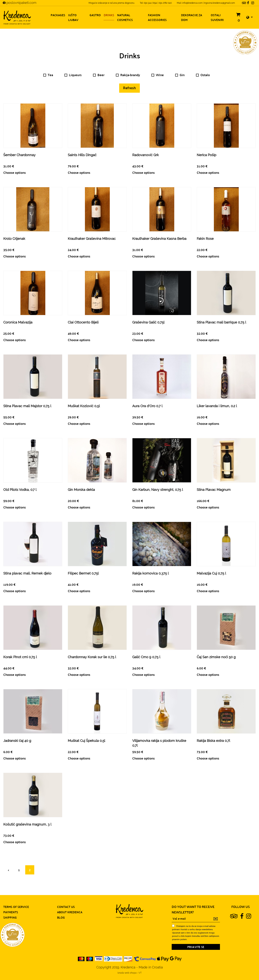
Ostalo (203, 75)
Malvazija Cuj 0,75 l (211, 573)
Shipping (10, 917)
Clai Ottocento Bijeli (83, 322)
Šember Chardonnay (19, 155)
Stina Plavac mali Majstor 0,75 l (27, 406)
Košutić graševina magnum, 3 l (27, 824)
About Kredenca (70, 912)
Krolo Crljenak (14, 239)
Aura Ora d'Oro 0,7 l (147, 406)
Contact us (66, 907)
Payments (11, 912)
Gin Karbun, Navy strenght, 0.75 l (158, 490)
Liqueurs (73, 75)
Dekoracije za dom (192, 17)
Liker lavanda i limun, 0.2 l (217, 406)
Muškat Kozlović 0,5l (84, 406)
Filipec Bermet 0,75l (83, 573)
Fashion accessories (157, 17)
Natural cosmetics (125, 17)
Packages (58, 15)
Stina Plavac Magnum (214, 490)
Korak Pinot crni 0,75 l (20, 657)
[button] (250, 17)
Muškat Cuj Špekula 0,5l (86, 741)
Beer (99, 75)
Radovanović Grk (146, 155)
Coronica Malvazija (18, 322)
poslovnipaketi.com (20, 3)
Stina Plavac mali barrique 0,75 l (221, 322)
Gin (180, 75)
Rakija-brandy (128, 75)
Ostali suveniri (217, 17)
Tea (48, 75)
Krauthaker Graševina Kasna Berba (159, 239)
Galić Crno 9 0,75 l (146, 657)
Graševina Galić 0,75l (148, 322)
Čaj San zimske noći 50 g (216, 657)
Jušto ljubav (73, 17)
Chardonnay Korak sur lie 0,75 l (92, 657)
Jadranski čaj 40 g (17, 741)
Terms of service (16, 907)
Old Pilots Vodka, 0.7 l (20, 490)
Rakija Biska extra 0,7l (213, 741)
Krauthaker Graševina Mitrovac (92, 239)
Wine (158, 75)
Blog (61, 917)
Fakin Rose (205, 239)
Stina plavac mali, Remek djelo (27, 573)
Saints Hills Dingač (82, 155)
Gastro (95, 15)
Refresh (129, 88)
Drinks (109, 15)
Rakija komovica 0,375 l (150, 573)
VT (140, 973)
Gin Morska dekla (81, 490)
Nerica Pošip (206, 155)
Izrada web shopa (127, 973)
